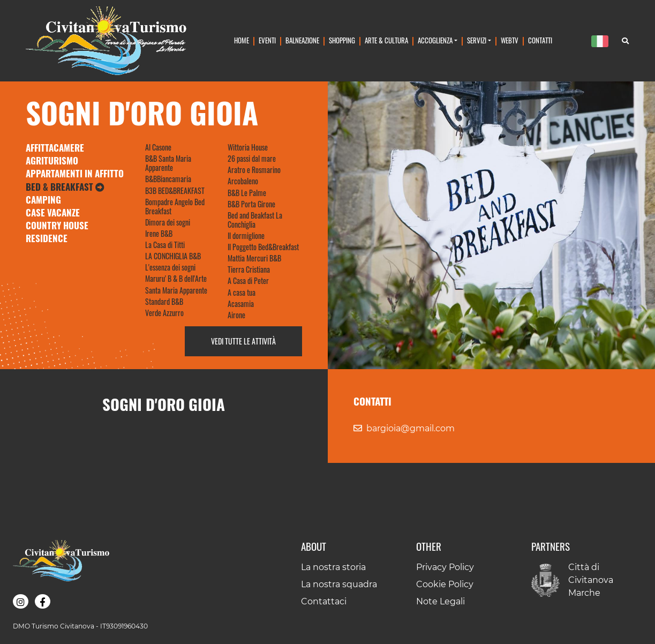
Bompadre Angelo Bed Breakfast (175, 206)
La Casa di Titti (165, 245)
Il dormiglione (246, 235)
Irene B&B (159, 233)
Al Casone (158, 147)
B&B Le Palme (247, 193)
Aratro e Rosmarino (254, 170)
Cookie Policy (445, 584)
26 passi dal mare (252, 158)
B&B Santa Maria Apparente (168, 163)
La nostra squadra (339, 584)
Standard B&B (164, 301)
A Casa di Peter (248, 280)
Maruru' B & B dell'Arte (176, 278)
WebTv (510, 40)
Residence (47, 238)
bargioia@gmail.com (411, 428)
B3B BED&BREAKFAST (175, 190)
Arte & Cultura (386, 40)
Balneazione (302, 40)
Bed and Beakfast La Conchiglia (255, 220)
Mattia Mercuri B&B (254, 258)
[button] (21, 601)
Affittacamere (55, 148)
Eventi (267, 40)
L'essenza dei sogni (170, 267)
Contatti (540, 40)
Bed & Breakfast (65, 187)
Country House (57, 225)
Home (242, 40)
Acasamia (241, 304)
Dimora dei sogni (168, 222)
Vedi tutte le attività (243, 341)
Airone (236, 315)
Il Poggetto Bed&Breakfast (263, 247)
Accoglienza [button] (435, 40)
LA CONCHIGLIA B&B (173, 256)
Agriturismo (52, 160)
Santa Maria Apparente (176, 290)
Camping (43, 200)
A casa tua (242, 292)
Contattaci (324, 601)
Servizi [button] (477, 40)
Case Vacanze (53, 212)
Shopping (342, 40)
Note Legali (441, 601)
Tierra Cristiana (249, 269)
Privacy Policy (445, 567)
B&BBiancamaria (168, 179)
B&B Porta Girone (251, 204)
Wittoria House (248, 147)
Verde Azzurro (164, 313)
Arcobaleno (243, 181)
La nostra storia (333, 567)
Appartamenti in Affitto (75, 173)
